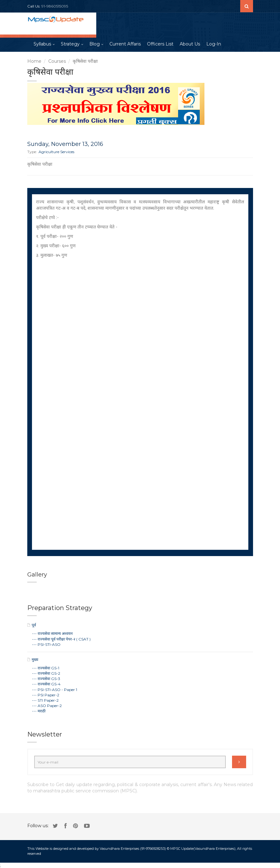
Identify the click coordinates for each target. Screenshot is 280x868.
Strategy (70, 44)
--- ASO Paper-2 (47, 706)
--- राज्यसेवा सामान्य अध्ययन (52, 633)
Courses (57, 61)
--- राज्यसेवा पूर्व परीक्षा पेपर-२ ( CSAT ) (61, 639)
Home (34, 61)
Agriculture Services (56, 152)
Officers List (160, 44)
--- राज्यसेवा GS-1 (46, 668)
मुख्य (35, 659)
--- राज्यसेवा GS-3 (46, 679)
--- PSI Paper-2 (46, 695)
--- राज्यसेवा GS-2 (46, 673)
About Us (190, 44)
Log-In (214, 44)
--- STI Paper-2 (45, 700)
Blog (95, 44)
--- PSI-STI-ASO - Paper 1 (55, 690)
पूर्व (34, 625)
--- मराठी (39, 711)
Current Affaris (125, 44)
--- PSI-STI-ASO (46, 644)
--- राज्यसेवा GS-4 (46, 684)
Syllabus (42, 44)
